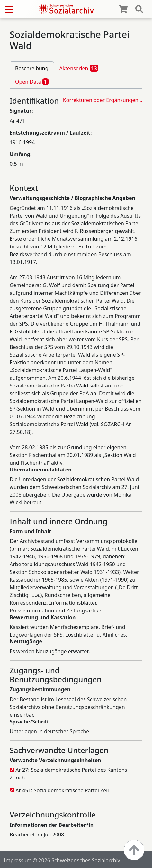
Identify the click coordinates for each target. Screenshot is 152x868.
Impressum (18, 860)
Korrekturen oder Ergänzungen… (103, 100)
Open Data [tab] (32, 82)
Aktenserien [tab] (79, 68)
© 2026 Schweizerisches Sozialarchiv (76, 860)
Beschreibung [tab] (32, 68)
